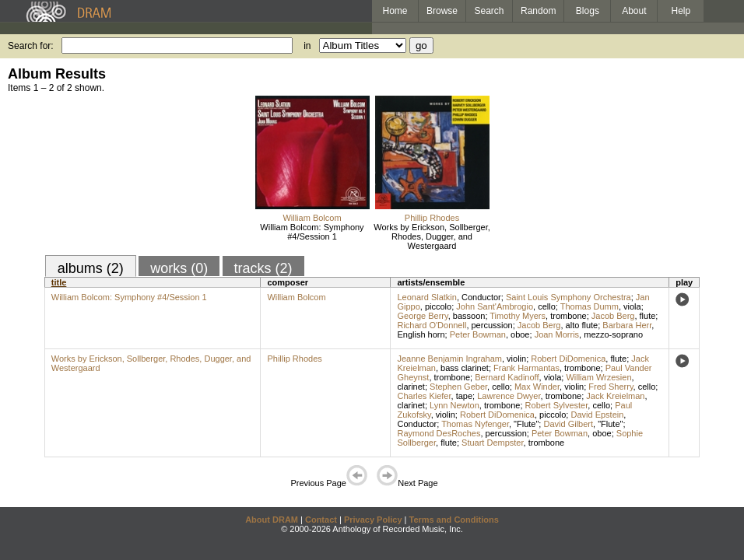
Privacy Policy (373, 520)
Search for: (31, 46)
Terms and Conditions (454, 520)
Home (395, 11)
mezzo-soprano (613, 334)
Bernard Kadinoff (507, 377)
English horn (421, 334)
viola (632, 306)
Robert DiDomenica (568, 359)
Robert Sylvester (557, 405)
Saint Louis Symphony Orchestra (569, 297)
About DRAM (272, 520)
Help (681, 11)
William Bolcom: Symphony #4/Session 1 (312, 232)
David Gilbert (568, 424)
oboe (520, 334)
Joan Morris (557, 334)
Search (490, 11)
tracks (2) (263, 268)
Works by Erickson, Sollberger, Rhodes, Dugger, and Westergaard (432, 236)
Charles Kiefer (424, 396)
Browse (442, 11)
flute (648, 316)
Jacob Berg (613, 316)
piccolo (438, 306)
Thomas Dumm (590, 306)
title (59, 282)
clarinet (411, 387)
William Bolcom (312, 218)
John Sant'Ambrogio (495, 306)
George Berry (422, 316)
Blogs (588, 11)
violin (516, 359)
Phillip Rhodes (432, 218)
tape (464, 396)
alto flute (582, 325)
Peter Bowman (478, 334)
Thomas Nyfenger (475, 424)
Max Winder (537, 387)
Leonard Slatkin (426, 297)
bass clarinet (465, 368)
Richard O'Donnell (432, 325)
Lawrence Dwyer (509, 396)
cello (547, 306)
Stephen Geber (458, 387)
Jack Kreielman (615, 396)
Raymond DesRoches (439, 433)
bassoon (469, 316)
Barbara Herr (627, 325)
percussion (492, 325)
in (307, 46)
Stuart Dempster (492, 443)
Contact (321, 520)
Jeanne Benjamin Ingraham (449, 359)
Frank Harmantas (526, 368)
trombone (568, 316)
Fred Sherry (611, 387)
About (634, 11)
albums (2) (91, 268)
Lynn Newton (454, 405)
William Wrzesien (598, 377)
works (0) (179, 268)
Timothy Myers (518, 316)
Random (538, 11)
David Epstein (597, 415)
